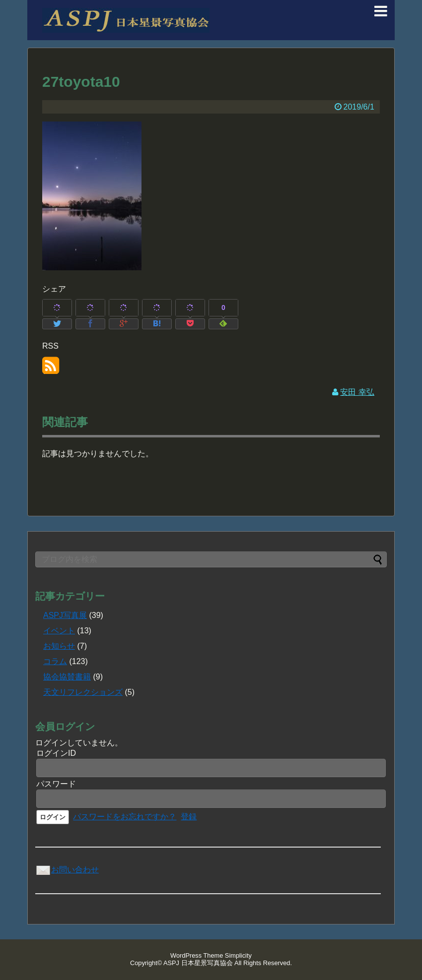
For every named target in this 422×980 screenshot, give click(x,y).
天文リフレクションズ (83, 692)
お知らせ (59, 646)
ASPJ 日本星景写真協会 (198, 963)
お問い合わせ (67, 870)
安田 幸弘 (357, 392)
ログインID (56, 753)
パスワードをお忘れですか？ (125, 817)
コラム (55, 661)
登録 (189, 817)
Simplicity (238, 955)
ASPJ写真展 (65, 615)
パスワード (56, 784)
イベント (59, 631)
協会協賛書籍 (67, 677)
